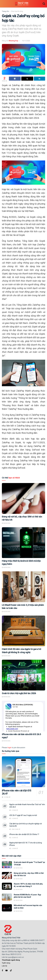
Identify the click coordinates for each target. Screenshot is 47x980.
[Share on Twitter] (27, 79)
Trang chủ (5, 11)
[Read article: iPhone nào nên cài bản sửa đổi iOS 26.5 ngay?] (23, 716)
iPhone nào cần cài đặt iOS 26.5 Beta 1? (24, 834)
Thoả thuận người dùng (11, 960)
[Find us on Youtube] (7, 970)
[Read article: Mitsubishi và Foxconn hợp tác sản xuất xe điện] (7, 908)
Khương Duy (13, 41)
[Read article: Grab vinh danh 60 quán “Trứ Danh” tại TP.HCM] (7, 865)
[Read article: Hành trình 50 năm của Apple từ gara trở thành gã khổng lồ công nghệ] (23, 631)
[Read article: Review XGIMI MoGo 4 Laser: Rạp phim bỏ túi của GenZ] (7, 897)
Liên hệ (4, 966)
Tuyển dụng (6, 963)
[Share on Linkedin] (39, 79)
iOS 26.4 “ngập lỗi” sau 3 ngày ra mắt (23, 815)
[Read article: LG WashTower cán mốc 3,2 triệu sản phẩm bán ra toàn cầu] (23, 587)
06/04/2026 (6, 523)
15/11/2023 (26, 41)
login (10, 748)
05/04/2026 (6, 612)
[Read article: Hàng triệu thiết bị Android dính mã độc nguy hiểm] (23, 543)
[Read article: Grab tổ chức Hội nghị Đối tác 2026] (23, 675)
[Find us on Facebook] (2, 970)
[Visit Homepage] (22, 4)
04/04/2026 (6, 697)
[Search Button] (44, 4)
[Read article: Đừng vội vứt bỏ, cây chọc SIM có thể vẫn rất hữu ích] (23, 498)
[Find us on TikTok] (11, 971)
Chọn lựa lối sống (17, 11)
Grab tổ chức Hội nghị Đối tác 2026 (19, 693)
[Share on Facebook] (15, 79)
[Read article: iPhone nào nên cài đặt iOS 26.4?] (23, 772)
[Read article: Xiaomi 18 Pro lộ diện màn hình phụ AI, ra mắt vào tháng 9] (7, 886)
